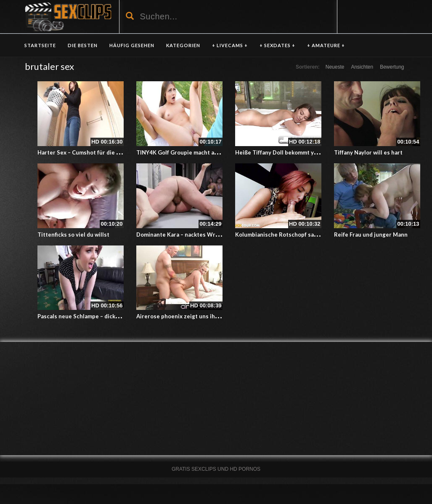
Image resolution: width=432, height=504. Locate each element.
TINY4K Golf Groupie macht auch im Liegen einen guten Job (216, 152)
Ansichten (362, 67)
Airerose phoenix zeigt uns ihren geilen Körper (199, 316)
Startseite (40, 45)
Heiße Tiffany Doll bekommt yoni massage (291, 152)
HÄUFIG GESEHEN (132, 45)
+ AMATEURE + (326, 45)
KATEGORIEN (183, 45)
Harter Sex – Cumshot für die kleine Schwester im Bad (109, 152)
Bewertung (392, 67)
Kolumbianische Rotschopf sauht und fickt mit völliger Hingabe (319, 235)
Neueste (335, 67)
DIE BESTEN (83, 45)
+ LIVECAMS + (230, 45)
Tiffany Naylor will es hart (368, 152)
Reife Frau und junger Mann (371, 235)
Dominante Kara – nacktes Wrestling (185, 235)
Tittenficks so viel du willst (73, 235)
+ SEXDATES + (277, 45)
